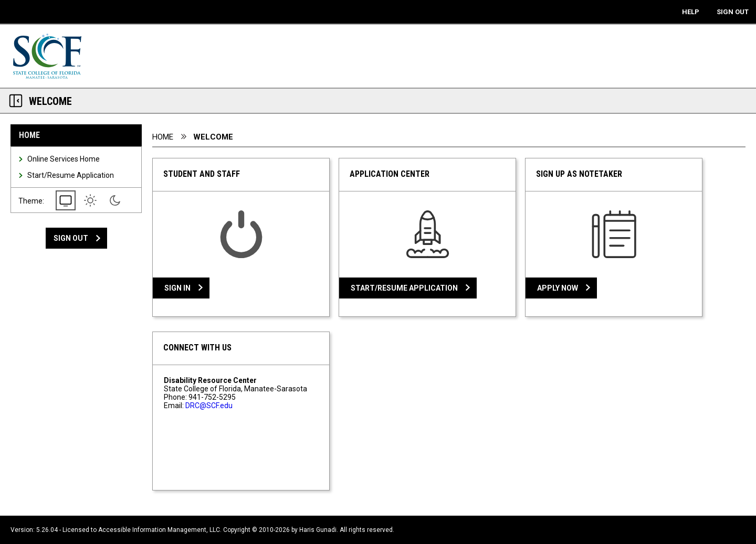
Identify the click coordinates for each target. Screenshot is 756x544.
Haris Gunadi (318, 530)
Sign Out (71, 238)
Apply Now (558, 288)
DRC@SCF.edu (209, 406)
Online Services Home (64, 159)
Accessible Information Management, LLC (159, 530)
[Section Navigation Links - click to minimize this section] (16, 101)
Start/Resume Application (71, 175)
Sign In (177, 288)
